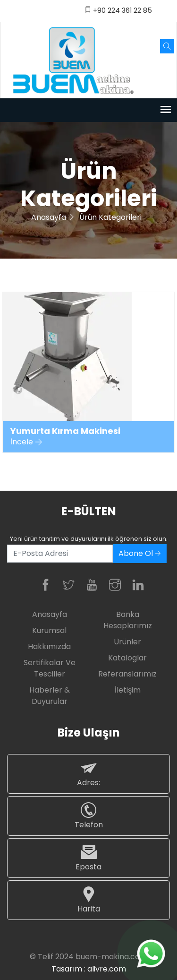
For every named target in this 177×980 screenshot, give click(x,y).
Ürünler (127, 642)
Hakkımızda (49, 646)
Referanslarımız (127, 674)
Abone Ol (140, 553)
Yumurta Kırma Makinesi (65, 431)
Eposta (88, 858)
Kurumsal (49, 630)
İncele (26, 442)
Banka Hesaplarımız (128, 620)
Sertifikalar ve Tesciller (50, 668)
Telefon (88, 816)
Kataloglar (127, 658)
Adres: (88, 774)
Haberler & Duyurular (50, 696)
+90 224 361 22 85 (118, 10)
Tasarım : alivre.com (89, 969)
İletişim (128, 690)
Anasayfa (49, 217)
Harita (88, 900)
